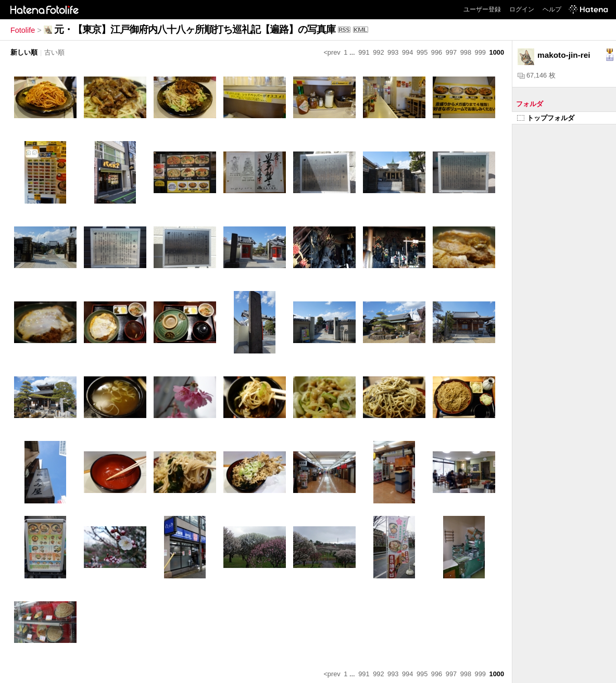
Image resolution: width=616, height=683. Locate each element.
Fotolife (23, 30)
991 (364, 52)
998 (466, 52)
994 (407, 52)
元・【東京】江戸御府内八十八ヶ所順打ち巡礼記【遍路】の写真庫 (195, 29)
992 (378, 52)
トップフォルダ (546, 118)
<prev (332, 52)
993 (393, 52)
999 (480, 52)
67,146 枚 (537, 75)
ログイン (522, 9)
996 (437, 52)
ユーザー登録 (482, 9)
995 (422, 52)
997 (451, 52)
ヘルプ (552, 9)
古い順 (54, 52)
